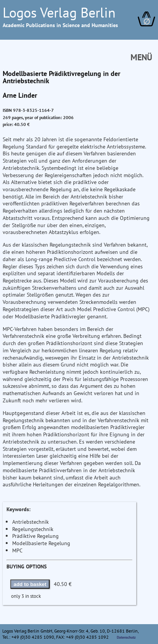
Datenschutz (126, 637)
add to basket (30, 584)
